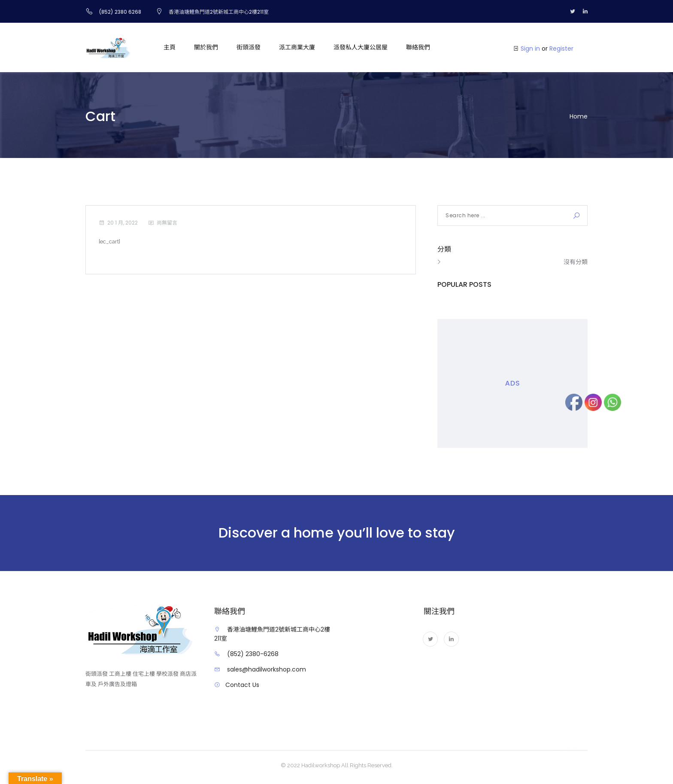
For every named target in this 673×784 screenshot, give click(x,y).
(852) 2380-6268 (253, 654)
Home (579, 116)
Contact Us (242, 685)
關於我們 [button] (206, 47)
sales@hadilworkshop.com (267, 669)
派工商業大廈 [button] (297, 47)
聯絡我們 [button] (418, 47)
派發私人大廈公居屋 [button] (361, 47)
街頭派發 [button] (249, 47)
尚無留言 (167, 223)
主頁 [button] (170, 47)
